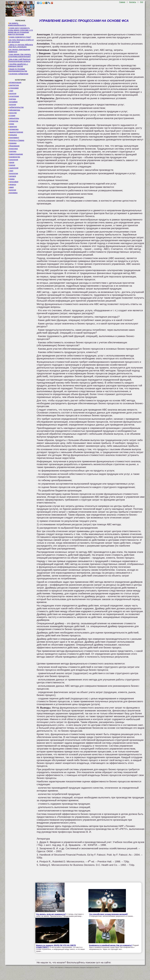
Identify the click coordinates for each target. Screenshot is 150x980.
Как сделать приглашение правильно (19, 51)
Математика (13, 129)
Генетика (12, 99)
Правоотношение (15, 154)
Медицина (13, 135)
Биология (12, 93)
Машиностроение (16, 132)
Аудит (11, 91)
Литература (13, 121)
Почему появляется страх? (20, 37)
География (13, 102)
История (12, 116)
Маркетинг (13, 127)
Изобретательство (16, 107)
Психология (13, 160)
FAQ (142, 2)
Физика (11, 179)
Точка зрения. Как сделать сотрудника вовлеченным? (19, 55)
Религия (12, 165)
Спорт (11, 171)
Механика (12, 143)
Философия (13, 182)
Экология (12, 190)
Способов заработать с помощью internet (18, 65)
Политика (12, 151)
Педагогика (13, 149)
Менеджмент (14, 138)
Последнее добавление (18, 74)
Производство (14, 157)
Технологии (13, 173)
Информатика (14, 110)
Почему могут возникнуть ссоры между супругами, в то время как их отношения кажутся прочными (21, 31)
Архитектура (13, 85)
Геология (12, 104)
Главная (122, 2)
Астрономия (13, 88)
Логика (11, 124)
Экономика (13, 193)
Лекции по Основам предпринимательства (18, 70)
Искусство (12, 113)
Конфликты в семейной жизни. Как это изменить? (111, 945)
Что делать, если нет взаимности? (51, 914)
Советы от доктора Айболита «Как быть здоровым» (21, 46)
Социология (13, 168)
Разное (11, 162)
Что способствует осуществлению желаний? (109, 914)
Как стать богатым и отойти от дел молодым (21, 41)
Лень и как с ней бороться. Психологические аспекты (20, 60)
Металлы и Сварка (16, 140)
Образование (14, 146)
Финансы (12, 184)
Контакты (133, 2)
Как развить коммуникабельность (17, 24)
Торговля (12, 176)
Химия (11, 187)
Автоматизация (15, 82)
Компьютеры (14, 118)
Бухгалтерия (13, 96)
